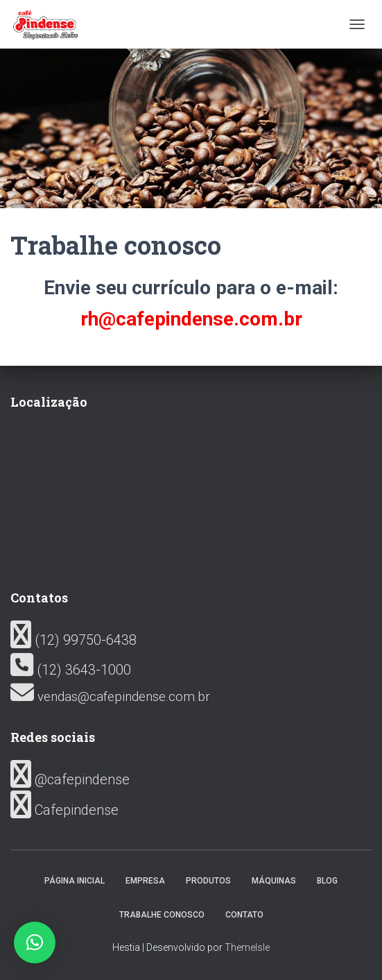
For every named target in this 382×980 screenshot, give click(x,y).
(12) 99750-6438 (73, 640)
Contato (244, 915)
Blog (327, 881)
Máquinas (274, 881)
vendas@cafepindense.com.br (110, 696)
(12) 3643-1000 (71, 670)
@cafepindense (70, 779)
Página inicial (75, 881)
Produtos (208, 881)
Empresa (145, 881)
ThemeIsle (247, 947)
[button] (35, 943)
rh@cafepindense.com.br (191, 319)
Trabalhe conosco (162, 915)
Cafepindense (64, 810)
